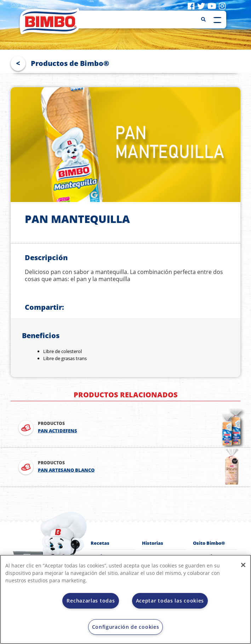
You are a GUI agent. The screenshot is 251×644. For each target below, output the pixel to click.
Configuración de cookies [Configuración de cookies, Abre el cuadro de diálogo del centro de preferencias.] (126, 627)
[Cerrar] (243, 565)
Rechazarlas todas (91, 601)
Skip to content (29, 5)
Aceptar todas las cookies (170, 601)
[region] (125, 599)
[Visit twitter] (201, 6)
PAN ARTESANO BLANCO (66, 470)
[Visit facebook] (191, 6)
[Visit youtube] (212, 6)
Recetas (100, 543)
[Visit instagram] (222, 6)
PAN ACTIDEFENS (58, 431)
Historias (153, 543)
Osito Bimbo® (209, 543)
